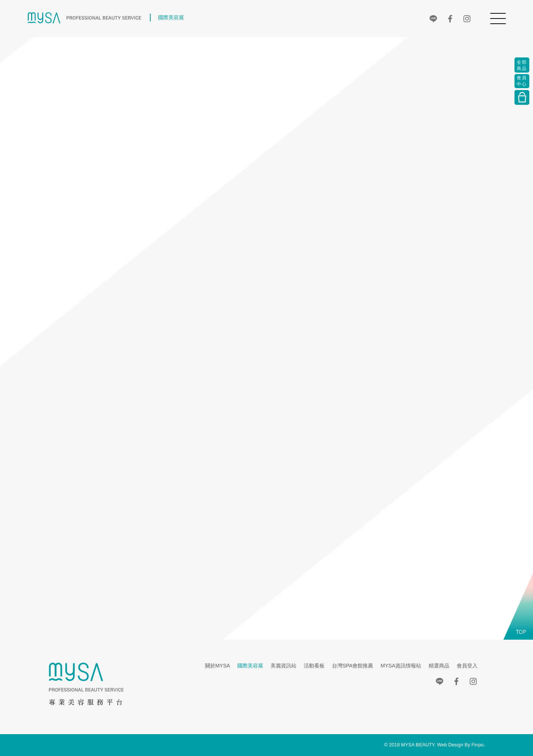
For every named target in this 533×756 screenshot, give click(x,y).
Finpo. (478, 745)
